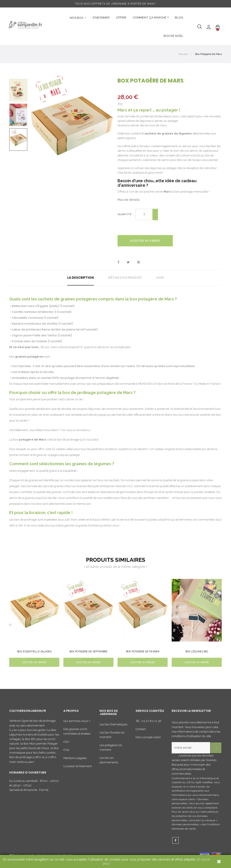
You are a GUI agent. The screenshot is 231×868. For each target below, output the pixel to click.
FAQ (66, 752)
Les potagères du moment (111, 749)
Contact (141, 731)
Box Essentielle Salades (34, 652)
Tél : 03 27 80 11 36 (148, 723)
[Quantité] (144, 215)
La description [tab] (81, 278)
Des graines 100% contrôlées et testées (77, 733)
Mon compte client (148, 739)
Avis (160, 278)
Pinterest (139, 262)
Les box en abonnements (109, 762)
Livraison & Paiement (77, 768)
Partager (118, 262)
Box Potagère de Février (143, 652)
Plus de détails (129, 200)
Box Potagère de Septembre (88, 652)
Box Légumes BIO (197, 652)
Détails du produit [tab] (125, 278)
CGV (66, 744)
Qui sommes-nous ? (77, 723)
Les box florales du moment (112, 736)
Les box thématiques (113, 726)
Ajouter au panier (145, 241)
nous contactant (208, 809)
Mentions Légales (75, 760)
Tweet (128, 262)
